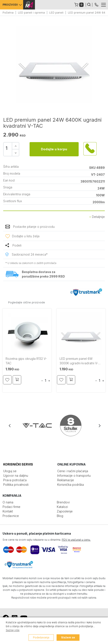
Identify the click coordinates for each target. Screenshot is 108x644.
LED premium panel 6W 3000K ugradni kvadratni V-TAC (79, 361)
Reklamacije (66, 480)
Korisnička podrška (70, 485)
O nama (8, 502)
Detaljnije (97, 217)
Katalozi (62, 507)
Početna (8, 12)
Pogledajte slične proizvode (27, 302)
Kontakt (8, 511)
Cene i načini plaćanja (73, 471)
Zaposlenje (65, 511)
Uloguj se (10, 471)
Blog (60, 516)
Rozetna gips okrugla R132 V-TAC (26, 361)
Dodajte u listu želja (26, 236)
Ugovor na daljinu (16, 476)
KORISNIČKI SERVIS (18, 464)
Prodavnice (11, 516)
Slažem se (68, 637)
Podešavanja (41, 637)
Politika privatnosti (16, 485)
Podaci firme (11, 507)
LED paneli (56, 12)
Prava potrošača (15, 480)
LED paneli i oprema (31, 12)
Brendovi (63, 502)
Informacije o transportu (74, 476)
